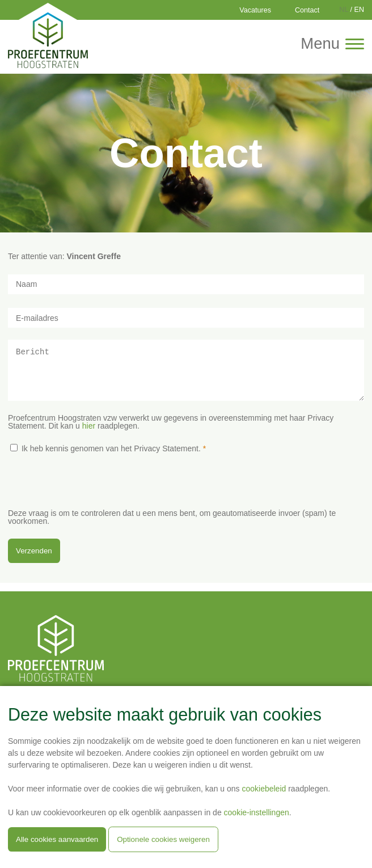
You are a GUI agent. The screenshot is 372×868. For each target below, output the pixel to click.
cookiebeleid (264, 789)
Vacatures (255, 10)
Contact (307, 10)
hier (89, 434)
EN (360, 10)
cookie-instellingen (257, 812)
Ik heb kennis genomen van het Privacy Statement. (111, 457)
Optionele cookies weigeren (163, 839)
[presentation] (94, 496)
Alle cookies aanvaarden (57, 839)
